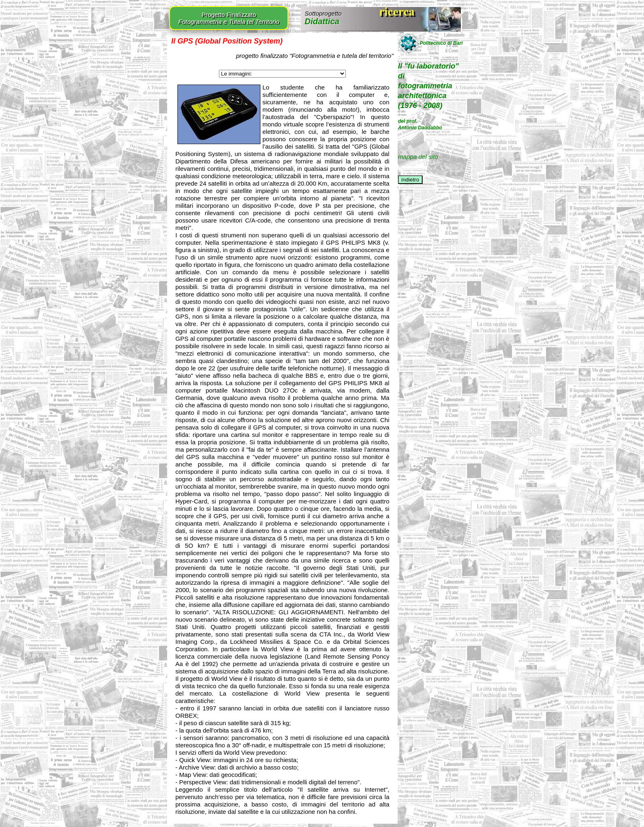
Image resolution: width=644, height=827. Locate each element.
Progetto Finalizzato (229, 18)
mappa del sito (418, 157)
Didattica (323, 18)
